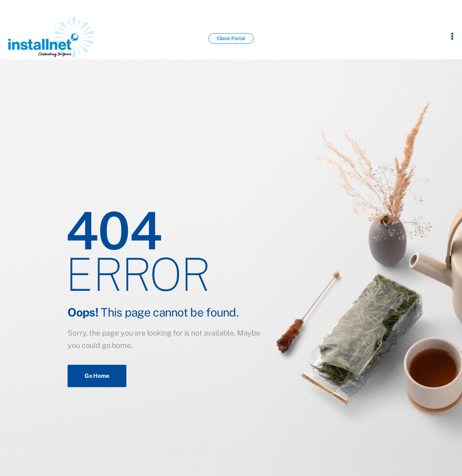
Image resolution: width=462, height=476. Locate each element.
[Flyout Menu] (452, 36)
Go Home (97, 376)
